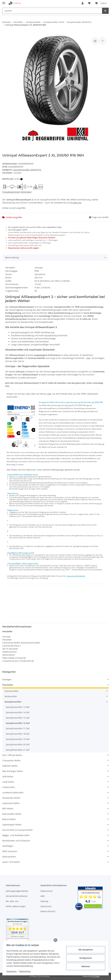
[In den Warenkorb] (5, 34)
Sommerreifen (12, 691)
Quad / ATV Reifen (11, 862)
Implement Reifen (11, 803)
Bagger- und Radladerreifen (16, 835)
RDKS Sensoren (10, 851)
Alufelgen (7, 679)
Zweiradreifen (9, 857)
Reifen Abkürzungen (16, 906)
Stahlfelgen (8, 846)
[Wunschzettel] (89, 3)
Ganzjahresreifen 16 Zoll (18, 723)
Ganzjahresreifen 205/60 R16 (27, 170)
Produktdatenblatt (11, 192)
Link (49, 394)
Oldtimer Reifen (10, 766)
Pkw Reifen (8, 685)
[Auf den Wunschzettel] (103, 41)
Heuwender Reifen (11, 798)
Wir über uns (12, 901)
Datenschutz (47, 891)
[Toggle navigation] (4, 2)
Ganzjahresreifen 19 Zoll (18, 739)
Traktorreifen (9, 787)
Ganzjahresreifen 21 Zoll (18, 750)
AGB (42, 896)
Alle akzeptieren (85, 950)
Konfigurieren (85, 958)
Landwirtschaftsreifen (13, 793)
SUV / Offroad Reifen (12, 755)
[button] (83, 3)
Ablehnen (85, 966)
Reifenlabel (26, 192)
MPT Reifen (8, 809)
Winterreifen (11, 696)
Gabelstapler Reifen (12, 825)
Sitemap (44, 901)
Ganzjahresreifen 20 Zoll (18, 744)
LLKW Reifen (8, 782)
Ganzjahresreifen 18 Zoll (18, 734)
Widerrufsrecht (48, 911)
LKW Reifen (8, 777)
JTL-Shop (96, 976)
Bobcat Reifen (9, 819)
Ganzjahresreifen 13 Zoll (18, 707)
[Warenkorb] (101, 3)
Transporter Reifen (11, 760)
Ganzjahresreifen (13, 702)
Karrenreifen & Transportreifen (17, 830)
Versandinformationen (17, 896)
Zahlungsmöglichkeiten (17, 891)
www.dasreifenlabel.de (76, 576)
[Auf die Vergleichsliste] (95, 41)
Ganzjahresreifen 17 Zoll (18, 728)
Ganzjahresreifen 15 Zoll (18, 718)
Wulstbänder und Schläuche (16, 841)
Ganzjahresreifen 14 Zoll (18, 712)
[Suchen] (52, 11)
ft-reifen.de (76, 203)
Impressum (46, 906)
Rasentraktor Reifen (12, 814)
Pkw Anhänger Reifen (13, 771)
